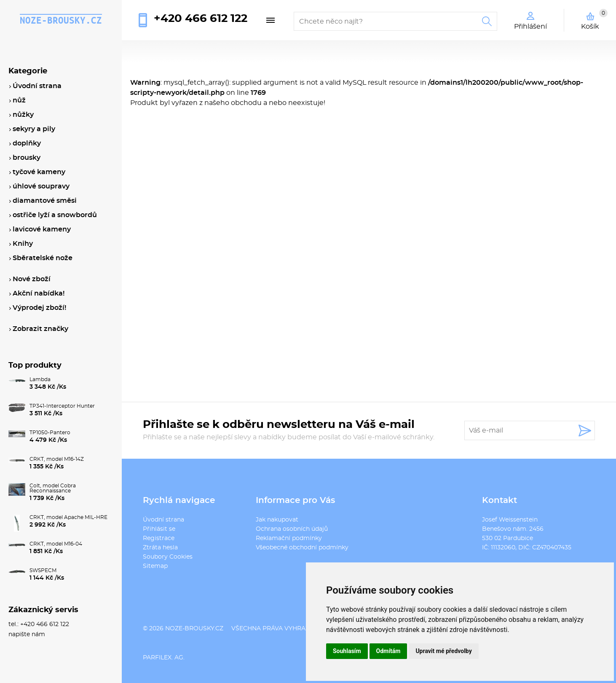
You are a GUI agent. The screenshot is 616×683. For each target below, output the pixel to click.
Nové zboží (32, 279)
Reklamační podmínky (289, 538)
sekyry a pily (34, 129)
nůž (19, 100)
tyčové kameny (39, 172)
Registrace (159, 538)
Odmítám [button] (388, 651)
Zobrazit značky (40, 329)
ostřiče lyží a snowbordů (55, 215)
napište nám (27, 635)
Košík (594, 19)
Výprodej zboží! (39, 308)
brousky (27, 158)
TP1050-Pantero (50, 433)
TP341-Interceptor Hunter (62, 406)
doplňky (27, 143)
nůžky (23, 115)
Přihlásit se (159, 529)
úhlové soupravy (41, 186)
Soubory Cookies (168, 557)
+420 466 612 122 (201, 19)
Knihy (23, 244)
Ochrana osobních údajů (292, 529)
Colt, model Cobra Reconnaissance (53, 488)
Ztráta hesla (160, 548)
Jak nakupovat (277, 520)
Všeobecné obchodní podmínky (302, 548)
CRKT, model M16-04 (56, 544)
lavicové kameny (42, 229)
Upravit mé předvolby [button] (443, 651)
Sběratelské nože (43, 258)
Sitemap (155, 566)
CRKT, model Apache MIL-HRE (68, 517)
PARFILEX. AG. (164, 658)
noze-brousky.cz (61, 20)
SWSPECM (43, 570)
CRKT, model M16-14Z (57, 459)
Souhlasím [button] (347, 651)
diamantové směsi (45, 201)
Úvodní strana (163, 520)
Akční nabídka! (39, 293)
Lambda (40, 379)
